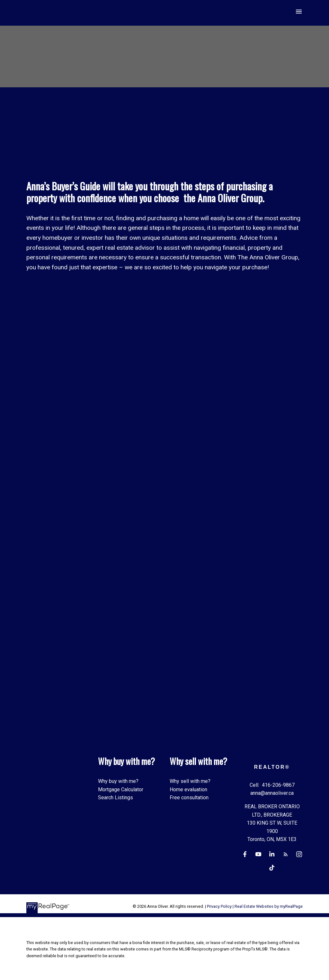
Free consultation (189, 798)
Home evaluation (188, 789)
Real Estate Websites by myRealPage (269, 907)
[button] (245, 855)
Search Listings (116, 798)
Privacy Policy (219, 907)
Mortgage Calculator (121, 789)
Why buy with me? (118, 781)
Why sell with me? (190, 781)
